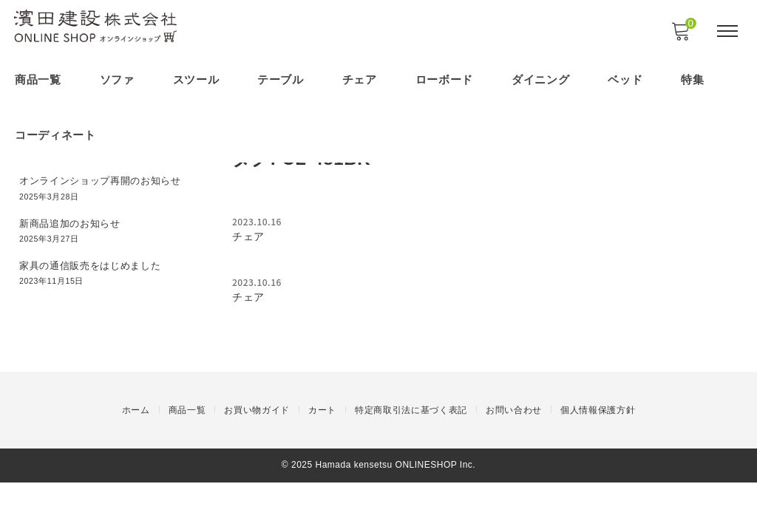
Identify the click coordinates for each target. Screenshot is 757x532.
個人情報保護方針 (598, 462)
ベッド (627, 79)
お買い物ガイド (257, 462)
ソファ (117, 79)
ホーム (135, 462)
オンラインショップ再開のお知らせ (108, 177)
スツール (196, 79)
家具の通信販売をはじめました (97, 259)
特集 (694, 79)
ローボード (445, 79)
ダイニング (542, 79)
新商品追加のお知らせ (75, 218)
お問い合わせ (514, 462)
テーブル (281, 79)
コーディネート (55, 133)
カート (322, 462)
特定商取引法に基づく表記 (411, 462)
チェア (360, 79)
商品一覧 (38, 79)
